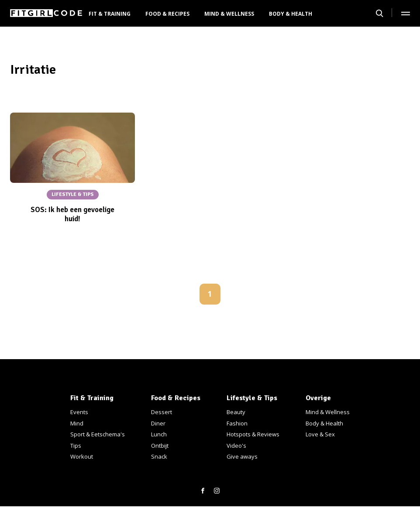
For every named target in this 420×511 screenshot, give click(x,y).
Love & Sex (320, 434)
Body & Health (291, 14)
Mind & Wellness (229, 14)
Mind (77, 423)
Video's (236, 446)
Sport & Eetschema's (98, 434)
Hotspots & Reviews (253, 434)
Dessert (162, 412)
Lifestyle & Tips (252, 398)
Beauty (236, 412)
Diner (158, 423)
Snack (159, 456)
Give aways (242, 456)
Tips (76, 446)
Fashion (237, 423)
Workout (82, 456)
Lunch (159, 434)
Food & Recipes (167, 14)
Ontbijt (160, 446)
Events (79, 412)
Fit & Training (110, 14)
